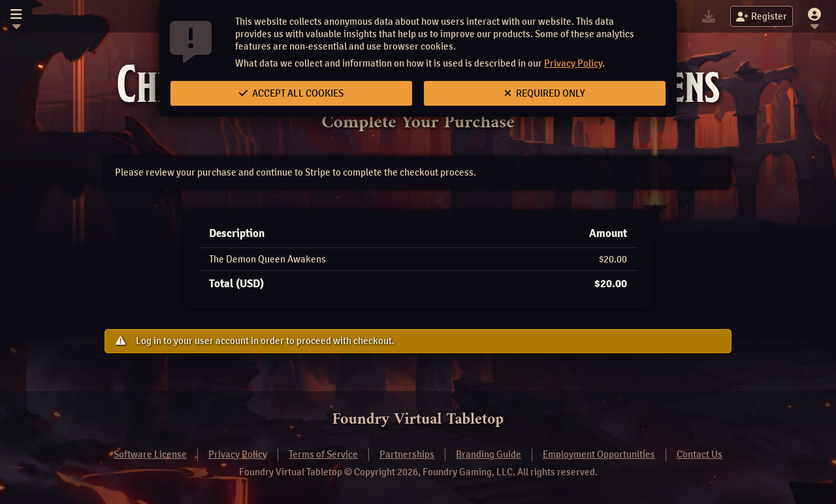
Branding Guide (489, 454)
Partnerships (407, 454)
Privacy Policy (573, 63)
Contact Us (699, 454)
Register (762, 16)
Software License (150, 454)
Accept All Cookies (291, 93)
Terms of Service (323, 454)
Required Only (545, 93)
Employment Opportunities (599, 454)
